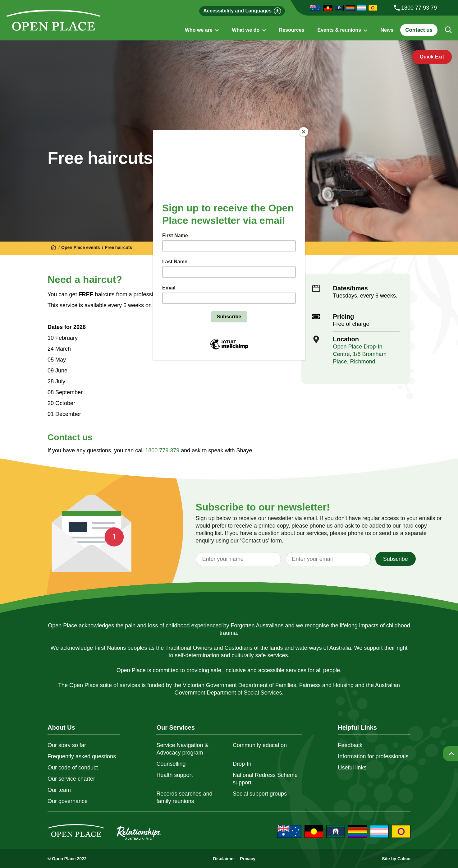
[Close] (304, 132)
